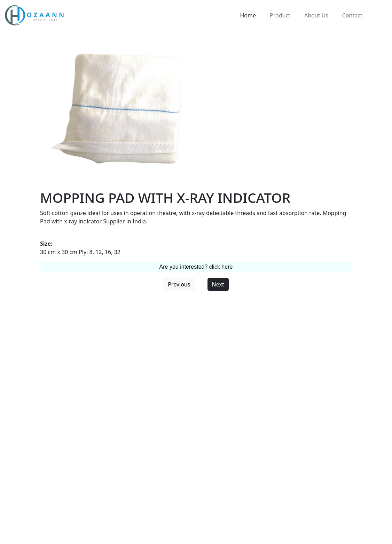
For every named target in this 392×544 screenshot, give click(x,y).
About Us (316, 15)
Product (280, 15)
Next (218, 284)
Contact (352, 15)
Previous (179, 284)
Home (248, 15)
